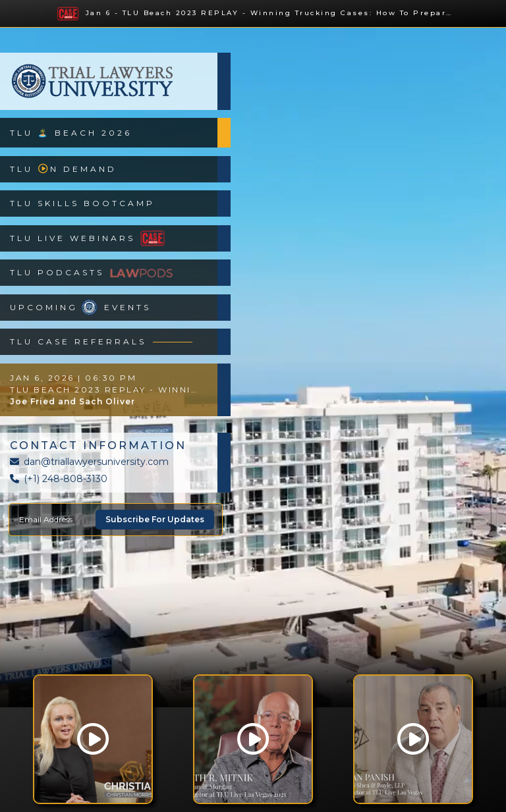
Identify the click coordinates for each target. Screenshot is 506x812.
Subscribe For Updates (155, 519)
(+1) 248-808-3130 (59, 479)
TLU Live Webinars (89, 238)
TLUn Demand (63, 169)
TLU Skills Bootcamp (82, 203)
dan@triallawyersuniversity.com (89, 462)
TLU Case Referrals (101, 341)
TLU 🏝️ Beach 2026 (71, 133)
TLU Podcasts (92, 273)
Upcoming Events (80, 307)
